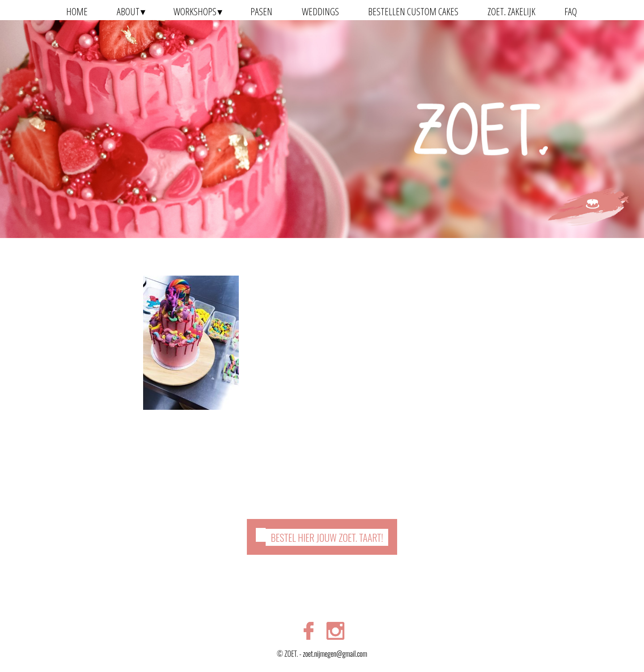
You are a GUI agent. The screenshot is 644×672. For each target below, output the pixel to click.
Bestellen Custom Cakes (413, 11)
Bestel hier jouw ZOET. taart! (327, 537)
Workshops (195, 11)
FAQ (571, 11)
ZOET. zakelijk (511, 11)
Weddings (320, 11)
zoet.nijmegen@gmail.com (335, 654)
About (128, 11)
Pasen (261, 11)
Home (77, 11)
